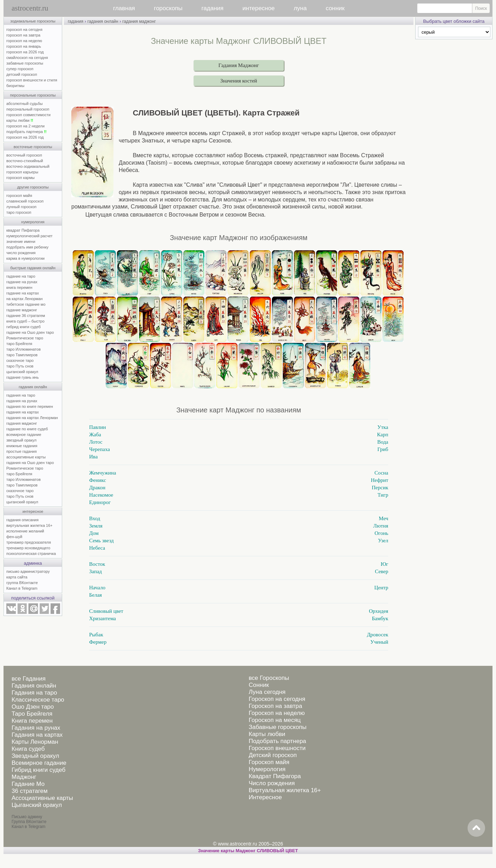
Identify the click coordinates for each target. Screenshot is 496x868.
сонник (335, 8)
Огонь (381, 533)
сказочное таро (20, 360)
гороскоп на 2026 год (25, 52)
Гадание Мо (28, 784)
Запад (96, 571)
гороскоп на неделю (24, 41)
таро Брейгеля (19, 344)
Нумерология (267, 769)
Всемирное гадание (39, 763)
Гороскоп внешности (277, 748)
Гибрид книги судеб (38, 770)
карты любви (20, 120)
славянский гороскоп (25, 201)
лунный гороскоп (21, 207)
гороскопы (168, 8)
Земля (96, 526)
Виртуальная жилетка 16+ (285, 790)
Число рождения (272, 783)
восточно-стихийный (25, 161)
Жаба (95, 435)
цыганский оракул (22, 372)
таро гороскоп (19, 212)
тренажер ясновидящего (28, 548)
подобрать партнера (26, 132)
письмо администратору (28, 571)
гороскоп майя (19, 196)
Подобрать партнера (278, 741)
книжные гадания (22, 446)
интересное (259, 8)
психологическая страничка (31, 554)
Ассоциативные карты (42, 798)
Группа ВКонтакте (29, 822)
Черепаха (100, 449)
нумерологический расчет (30, 236)
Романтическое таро (25, 338)
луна (300, 8)
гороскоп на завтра (23, 35)
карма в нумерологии (25, 258)
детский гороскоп (22, 74)
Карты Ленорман (35, 742)
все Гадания (29, 679)
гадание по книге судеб (27, 429)
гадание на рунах (22, 282)
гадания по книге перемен (30, 406)
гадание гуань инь (22, 377)
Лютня (381, 526)
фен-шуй (14, 537)
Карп (383, 435)
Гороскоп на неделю (277, 713)
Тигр (383, 495)
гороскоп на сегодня (24, 29)
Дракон (97, 488)
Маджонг (24, 777)
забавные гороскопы (25, 63)
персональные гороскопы (33, 95)
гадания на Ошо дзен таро (30, 463)
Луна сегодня (267, 692)
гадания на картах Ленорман (33, 418)
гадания (213, 8)
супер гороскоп (20, 69)
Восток (97, 564)
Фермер (98, 642)
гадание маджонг (22, 310)
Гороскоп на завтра (275, 706)
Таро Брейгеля (32, 714)
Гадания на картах (37, 735)
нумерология (33, 222)
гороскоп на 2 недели (25, 126)
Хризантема (103, 618)
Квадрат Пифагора (275, 776)
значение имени (21, 241)
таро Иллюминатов (24, 349)
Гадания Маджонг (239, 65)
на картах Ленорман (24, 299)
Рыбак (96, 635)
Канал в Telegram (22, 588)
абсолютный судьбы (24, 104)
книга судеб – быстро (25, 321)
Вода (383, 442)
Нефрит (380, 480)
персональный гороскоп (28, 109)
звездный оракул (21, 440)
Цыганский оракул (37, 805)
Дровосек (377, 635)
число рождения (21, 253)
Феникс (98, 480)
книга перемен (19, 287)
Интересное (265, 797)
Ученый (379, 642)
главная (124, 8)
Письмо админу (27, 817)
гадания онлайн (33, 387)
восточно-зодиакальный (28, 166)
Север (381, 571)
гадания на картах (23, 412)
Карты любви (267, 734)
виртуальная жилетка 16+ (29, 525)
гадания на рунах (22, 401)
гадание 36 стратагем (26, 316)
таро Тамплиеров (22, 355)
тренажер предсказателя (29, 542)
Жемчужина (103, 473)
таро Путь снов (20, 366)
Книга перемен (32, 721)
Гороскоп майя (269, 762)
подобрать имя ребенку (27, 247)
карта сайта (17, 577)
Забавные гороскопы (278, 727)
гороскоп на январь (24, 46)
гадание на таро (21, 276)
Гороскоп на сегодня (277, 699)
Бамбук (380, 618)
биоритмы (15, 86)
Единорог (100, 502)
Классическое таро (38, 700)
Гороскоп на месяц (275, 720)
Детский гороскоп (273, 755)
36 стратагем (30, 791)
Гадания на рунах (36, 728)
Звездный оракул (35, 756)
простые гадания (21, 451)
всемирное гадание (24, 435)
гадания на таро (21, 395)
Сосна (381, 473)
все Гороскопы (269, 678)
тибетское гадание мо (26, 304)
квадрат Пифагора (23, 230)
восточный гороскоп (24, 155)
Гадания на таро (34, 693)
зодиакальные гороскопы (33, 21)
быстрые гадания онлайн (33, 268)
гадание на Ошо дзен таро (30, 332)
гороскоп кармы (20, 178)
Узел (383, 541)
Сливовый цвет (106, 611)
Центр (381, 588)
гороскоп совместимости (28, 115)
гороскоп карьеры (22, 172)
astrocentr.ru (30, 8)
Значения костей (239, 81)
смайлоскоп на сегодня (27, 58)
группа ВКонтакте (22, 583)
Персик (380, 488)
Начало (97, 588)
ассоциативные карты (26, 457)
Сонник (259, 685)
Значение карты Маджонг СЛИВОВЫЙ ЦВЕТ (248, 851)
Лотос (96, 442)
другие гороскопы (33, 187)
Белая (96, 595)
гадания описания (22, 520)
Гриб (383, 449)
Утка (383, 427)
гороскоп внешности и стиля (32, 80)
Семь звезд (102, 541)
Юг (385, 564)
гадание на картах (23, 293)
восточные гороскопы (33, 147)
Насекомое (101, 495)
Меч (383, 518)
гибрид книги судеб (24, 327)
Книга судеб (28, 749)
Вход (95, 518)
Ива (93, 457)
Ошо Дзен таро (33, 707)
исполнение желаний (25, 531)
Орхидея (378, 611)
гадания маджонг (22, 423)
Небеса (97, 548)
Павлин (98, 427)
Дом (94, 533)
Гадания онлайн (34, 686)
